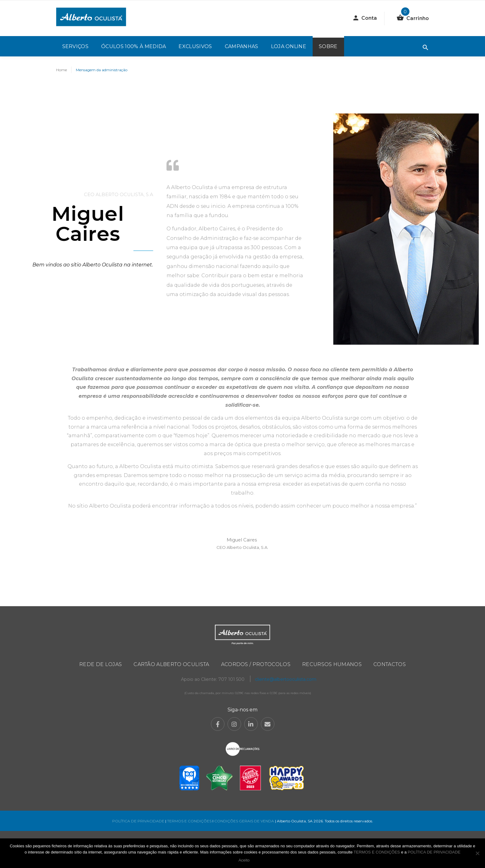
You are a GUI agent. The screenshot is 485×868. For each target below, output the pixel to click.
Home (62, 70)
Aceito (244, 860)
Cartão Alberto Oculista (171, 664)
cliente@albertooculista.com (286, 679)
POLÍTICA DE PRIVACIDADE (138, 821)
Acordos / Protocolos (256, 664)
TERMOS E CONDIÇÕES (189, 821)
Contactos (390, 664)
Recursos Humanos (332, 664)
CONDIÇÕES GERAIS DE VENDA (245, 821)
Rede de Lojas (101, 664)
